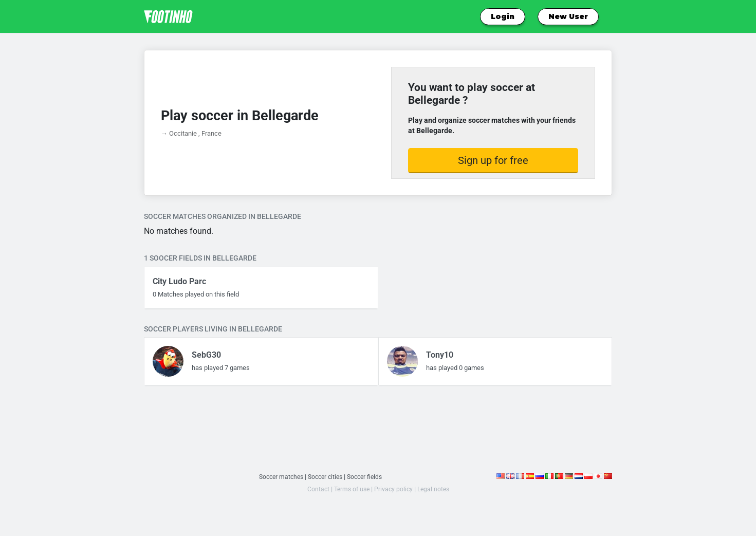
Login (503, 16)
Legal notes (435, 489)
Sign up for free (493, 160)
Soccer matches (278, 477)
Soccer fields (368, 477)
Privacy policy (394, 489)
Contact (315, 489)
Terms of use (350, 489)
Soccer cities (325, 477)
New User (568, 16)
